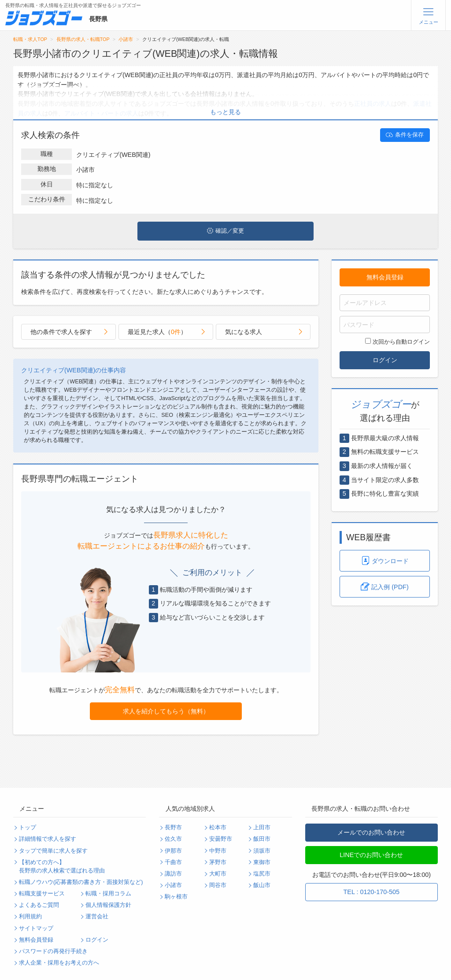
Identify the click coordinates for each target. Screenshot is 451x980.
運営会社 (97, 917)
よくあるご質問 (39, 905)
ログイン (385, 360)
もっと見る (225, 112)
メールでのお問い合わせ (371, 832)
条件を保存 (405, 135)
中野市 (218, 851)
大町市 (218, 874)
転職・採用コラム (108, 894)
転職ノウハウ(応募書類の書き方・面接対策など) (81, 882)
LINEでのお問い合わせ (371, 855)
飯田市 (262, 839)
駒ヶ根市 (176, 897)
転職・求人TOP (30, 39)
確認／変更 (225, 231)
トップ (28, 828)
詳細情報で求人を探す (48, 839)
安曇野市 (221, 839)
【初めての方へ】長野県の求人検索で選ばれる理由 (62, 867)
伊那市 (173, 851)
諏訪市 (173, 874)
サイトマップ (36, 928)
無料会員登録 (385, 277)
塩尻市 (262, 874)
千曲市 (173, 862)
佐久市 (173, 839)
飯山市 (262, 885)
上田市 (262, 828)
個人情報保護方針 (108, 905)
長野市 (173, 828)
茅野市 (218, 862)
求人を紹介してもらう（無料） (166, 711)
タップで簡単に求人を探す (53, 851)
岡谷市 (218, 885)
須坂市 (262, 851)
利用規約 (30, 917)
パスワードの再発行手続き (53, 951)
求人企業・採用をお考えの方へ (59, 963)
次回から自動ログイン (397, 342)
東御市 (262, 862)
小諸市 (126, 39)
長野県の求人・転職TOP (83, 39)
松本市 (218, 828)
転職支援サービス (42, 894)
